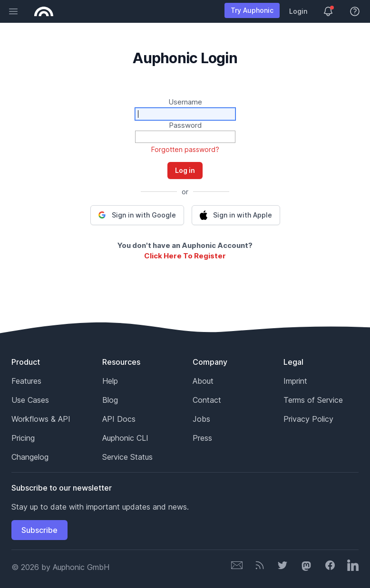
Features (26, 381)
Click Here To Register (185, 256)
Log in (185, 170)
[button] (137, 215)
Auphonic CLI (125, 438)
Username (185, 102)
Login (298, 11)
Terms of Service (313, 400)
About (203, 381)
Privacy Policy (308, 419)
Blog (110, 400)
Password (185, 125)
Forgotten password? (185, 149)
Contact (207, 400)
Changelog (30, 457)
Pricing (23, 438)
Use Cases (30, 400)
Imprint (295, 381)
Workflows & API (41, 419)
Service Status (127, 457)
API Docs (119, 419)
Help (110, 381)
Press (202, 438)
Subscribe (39, 530)
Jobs (201, 419)
